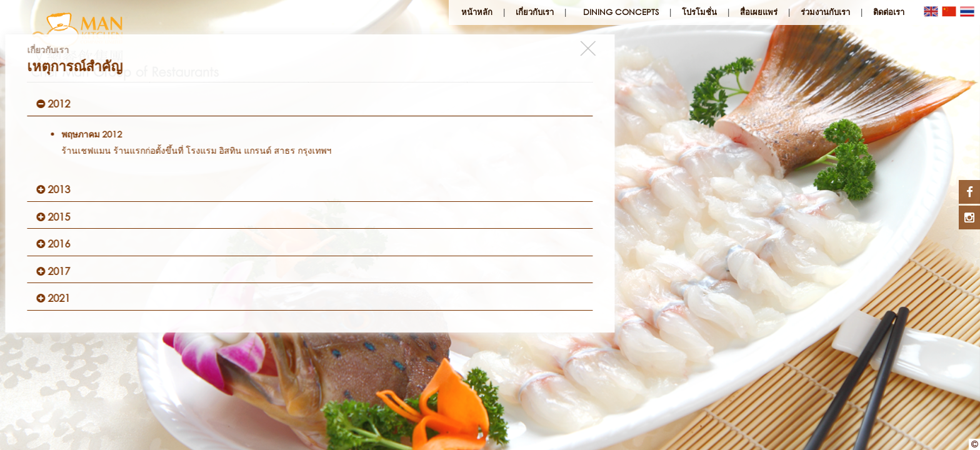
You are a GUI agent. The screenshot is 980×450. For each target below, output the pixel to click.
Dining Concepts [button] (621, 12)
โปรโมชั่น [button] (699, 12)
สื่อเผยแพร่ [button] (759, 12)
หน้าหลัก (477, 12)
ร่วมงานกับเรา (825, 12)
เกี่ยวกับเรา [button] (535, 12)
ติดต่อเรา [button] (889, 12)
